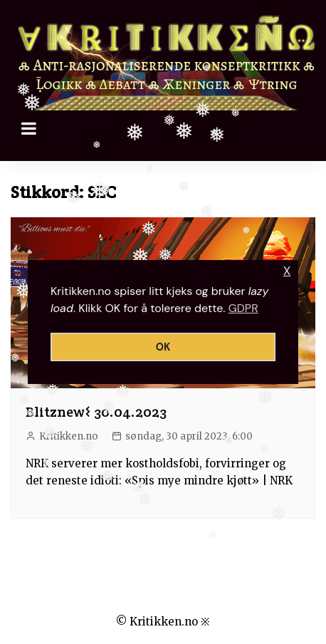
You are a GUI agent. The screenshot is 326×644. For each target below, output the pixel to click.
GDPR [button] (243, 308)
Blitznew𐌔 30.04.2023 (96, 412)
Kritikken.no (69, 436)
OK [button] (163, 347)
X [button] (287, 271)
